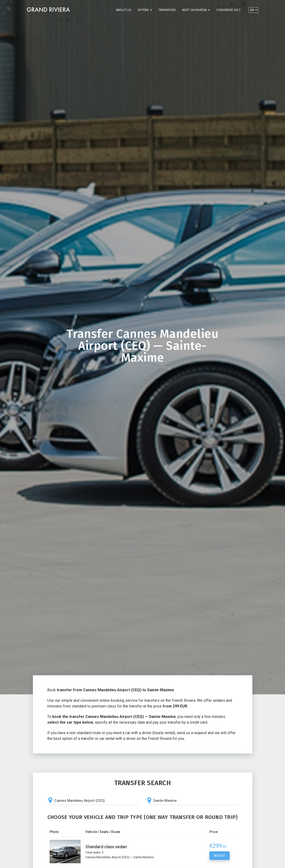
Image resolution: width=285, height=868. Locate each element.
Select (220, 856)
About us (124, 10)
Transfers (167, 10)
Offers (143, 10)
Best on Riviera (195, 10)
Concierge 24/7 (228, 10)
